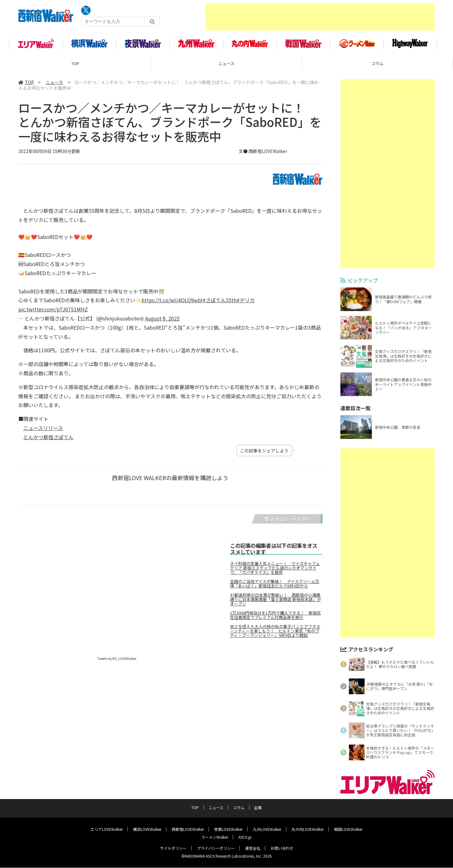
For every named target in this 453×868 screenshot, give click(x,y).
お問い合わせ (282, 848)
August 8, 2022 (162, 322)
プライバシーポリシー (216, 848)
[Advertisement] (320, 17)
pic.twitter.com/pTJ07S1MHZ (53, 313)
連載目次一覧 (355, 412)
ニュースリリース (43, 432)
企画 (258, 808)
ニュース (226, 68)
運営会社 (253, 848)
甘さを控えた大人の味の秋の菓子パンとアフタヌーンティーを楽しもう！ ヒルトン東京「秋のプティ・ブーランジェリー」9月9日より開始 (275, 635)
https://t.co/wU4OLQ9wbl (172, 304)
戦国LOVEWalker (348, 829)
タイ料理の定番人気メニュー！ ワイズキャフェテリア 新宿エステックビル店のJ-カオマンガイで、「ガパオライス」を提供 (275, 572)
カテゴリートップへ (287, 523)
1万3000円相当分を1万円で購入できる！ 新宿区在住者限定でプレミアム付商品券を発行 (275, 619)
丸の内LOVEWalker (308, 829)
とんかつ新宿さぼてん (48, 441)
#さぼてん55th (220, 304)
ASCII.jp (245, 837)
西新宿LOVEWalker (188, 829)
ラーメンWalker (215, 837)
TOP (75, 68)
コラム (377, 68)
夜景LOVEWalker (228, 829)
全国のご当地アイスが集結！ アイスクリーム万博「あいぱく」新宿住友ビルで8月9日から (275, 588)
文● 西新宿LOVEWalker (263, 155)
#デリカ (246, 304)
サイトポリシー (173, 848)
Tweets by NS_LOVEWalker (117, 663)
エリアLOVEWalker (107, 829)
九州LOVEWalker (267, 829)
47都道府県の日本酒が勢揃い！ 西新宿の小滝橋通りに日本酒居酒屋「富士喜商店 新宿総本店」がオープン (275, 604)
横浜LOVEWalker (147, 829)
